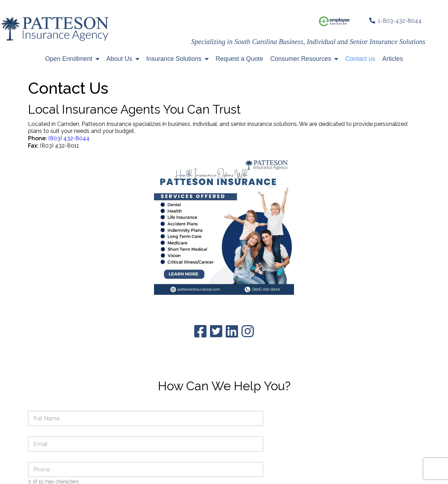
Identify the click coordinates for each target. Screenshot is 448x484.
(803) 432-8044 (69, 158)
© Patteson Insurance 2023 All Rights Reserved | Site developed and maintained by (212, 473)
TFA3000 (332, 473)
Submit (248, 309)
